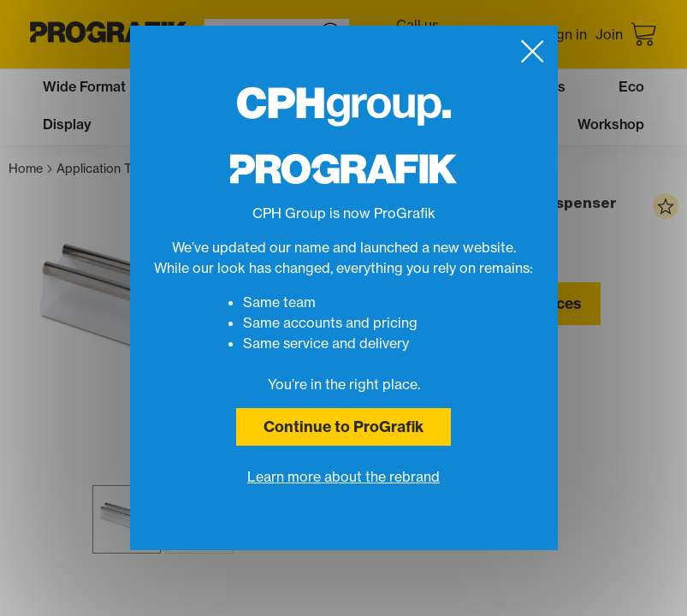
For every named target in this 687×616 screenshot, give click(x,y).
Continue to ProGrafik (343, 426)
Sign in (565, 34)
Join (609, 34)
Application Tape (109, 169)
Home (30, 169)
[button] (127, 519)
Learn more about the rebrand (343, 477)
